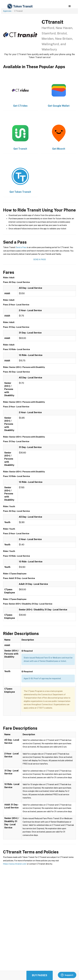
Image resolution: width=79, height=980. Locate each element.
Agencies (7, 11)
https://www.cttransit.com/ (15, 864)
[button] (70, 6)
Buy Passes (40, 975)
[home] (20, 6)
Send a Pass (21, 247)
